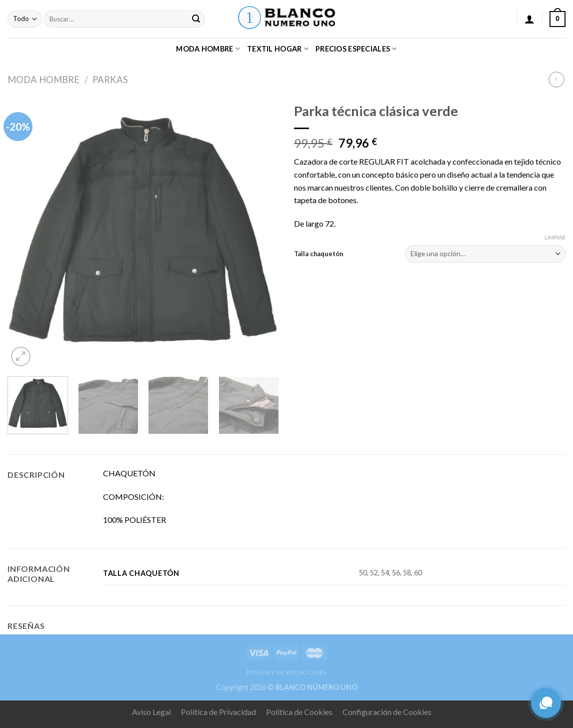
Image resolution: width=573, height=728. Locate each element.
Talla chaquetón (318, 254)
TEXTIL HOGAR (278, 49)
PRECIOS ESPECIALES (356, 49)
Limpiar (555, 237)
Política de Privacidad (218, 712)
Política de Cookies (299, 712)
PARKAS (110, 80)
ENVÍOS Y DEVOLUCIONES (286, 672)
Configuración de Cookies (387, 712)
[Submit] (196, 19)
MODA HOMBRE (208, 49)
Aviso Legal (151, 712)
